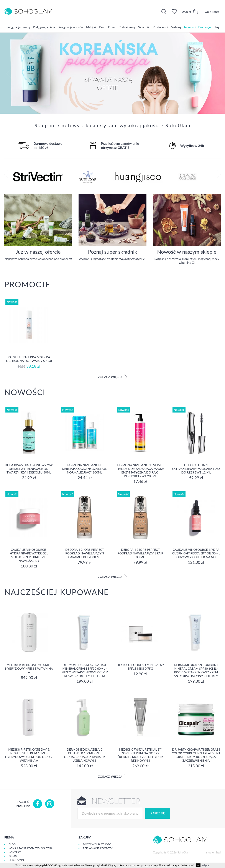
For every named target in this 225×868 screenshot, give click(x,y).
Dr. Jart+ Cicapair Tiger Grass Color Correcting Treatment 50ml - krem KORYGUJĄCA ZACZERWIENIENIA (196, 755)
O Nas (13, 856)
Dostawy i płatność (97, 844)
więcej (206, 865)
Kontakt (15, 852)
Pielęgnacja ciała (44, 27)
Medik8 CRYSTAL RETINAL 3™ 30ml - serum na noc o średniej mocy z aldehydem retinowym (140, 755)
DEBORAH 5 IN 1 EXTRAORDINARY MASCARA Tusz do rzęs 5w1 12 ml (196, 469)
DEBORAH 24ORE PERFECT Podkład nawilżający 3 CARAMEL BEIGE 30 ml (85, 553)
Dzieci (112, 27)
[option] (112, 73)
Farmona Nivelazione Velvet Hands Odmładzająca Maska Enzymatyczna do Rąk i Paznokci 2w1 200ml (140, 470)
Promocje (205, 27)
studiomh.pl (213, 852)
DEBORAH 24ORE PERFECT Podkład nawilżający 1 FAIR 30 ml (140, 553)
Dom (102, 27)
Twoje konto (211, 12)
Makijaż (91, 27)
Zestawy (176, 27)
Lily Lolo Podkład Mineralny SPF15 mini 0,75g (140, 667)
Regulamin (16, 860)
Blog (216, 27)
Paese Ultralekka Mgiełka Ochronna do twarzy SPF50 (29, 359)
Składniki (144, 27)
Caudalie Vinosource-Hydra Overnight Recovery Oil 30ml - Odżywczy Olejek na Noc (196, 553)
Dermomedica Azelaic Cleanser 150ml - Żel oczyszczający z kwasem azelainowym (85, 755)
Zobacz (113, 377)
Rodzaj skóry (127, 27)
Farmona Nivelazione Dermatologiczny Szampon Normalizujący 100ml (85, 469)
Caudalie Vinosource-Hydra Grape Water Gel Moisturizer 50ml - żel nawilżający (29, 555)
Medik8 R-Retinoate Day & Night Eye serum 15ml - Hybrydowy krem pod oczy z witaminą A (29, 755)
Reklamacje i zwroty (98, 848)
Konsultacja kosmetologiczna (31, 848)
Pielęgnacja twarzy (18, 27)
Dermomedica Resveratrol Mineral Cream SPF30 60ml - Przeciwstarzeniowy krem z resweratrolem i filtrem (85, 670)
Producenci (160, 27)
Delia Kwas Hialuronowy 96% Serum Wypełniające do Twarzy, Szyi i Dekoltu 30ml (29, 469)
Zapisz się (158, 813)
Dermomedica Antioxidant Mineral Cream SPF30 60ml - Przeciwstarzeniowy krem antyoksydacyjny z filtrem (196, 670)
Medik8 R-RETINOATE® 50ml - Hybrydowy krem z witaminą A (29, 668)
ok (198, 865)
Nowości (190, 27)
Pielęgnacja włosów (71, 27)
